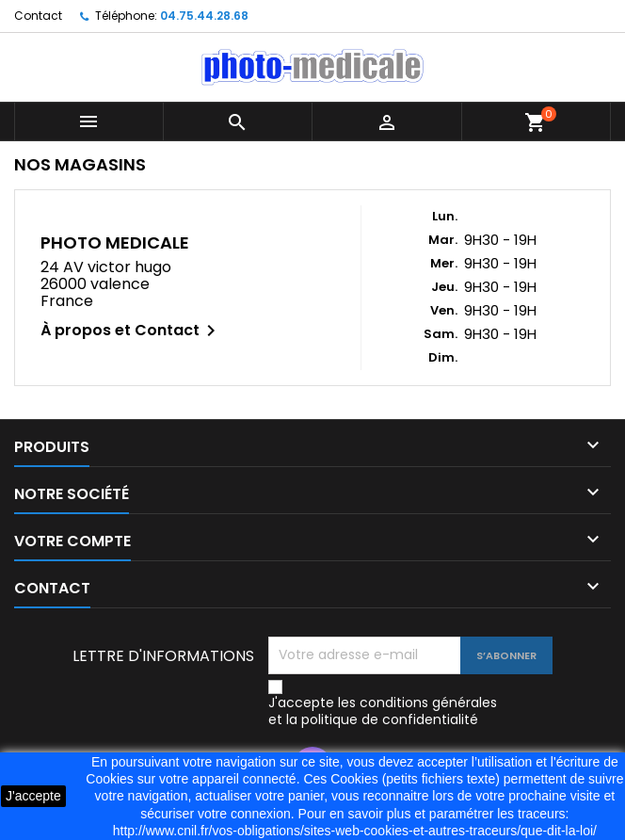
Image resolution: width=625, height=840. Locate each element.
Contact (38, 16)
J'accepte (33, 796)
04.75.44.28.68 (204, 16)
